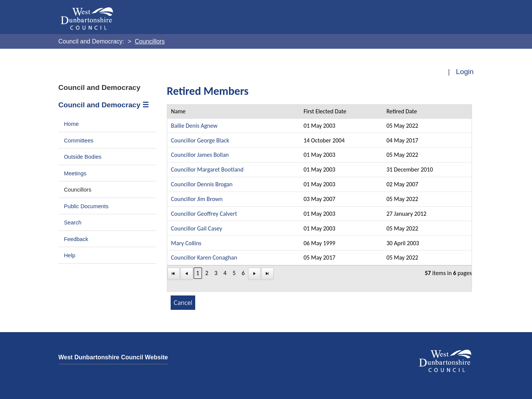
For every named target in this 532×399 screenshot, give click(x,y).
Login (465, 72)
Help (69, 255)
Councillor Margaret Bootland (207, 169)
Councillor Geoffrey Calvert (204, 214)
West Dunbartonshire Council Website (113, 357)
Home (71, 124)
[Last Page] (268, 274)
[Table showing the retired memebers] (320, 198)
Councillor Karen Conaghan (204, 257)
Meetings (75, 173)
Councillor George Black (200, 140)
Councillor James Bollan (200, 155)
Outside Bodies (83, 157)
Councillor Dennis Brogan (202, 184)
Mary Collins (186, 243)
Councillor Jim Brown (197, 199)
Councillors (78, 190)
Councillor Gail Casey (197, 228)
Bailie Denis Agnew (194, 126)
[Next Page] (254, 274)
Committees (79, 141)
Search (73, 223)
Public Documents (86, 206)
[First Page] (173, 274)
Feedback (76, 239)
